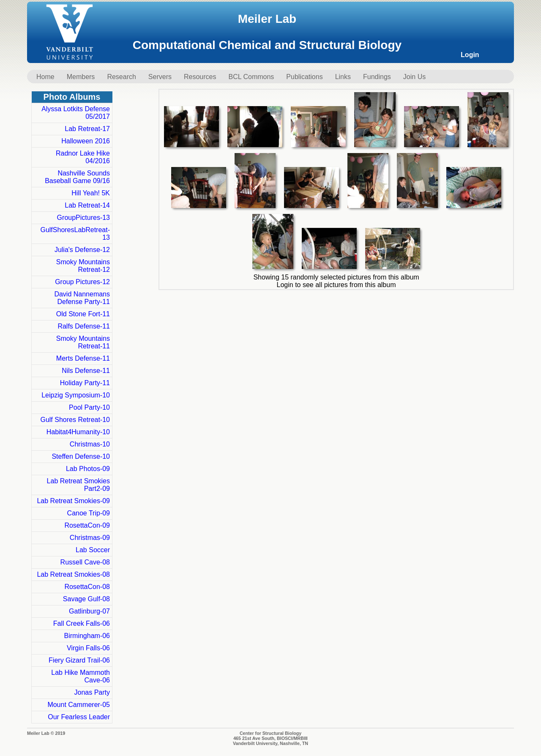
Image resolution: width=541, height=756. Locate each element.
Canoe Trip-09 (89, 513)
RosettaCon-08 (87, 587)
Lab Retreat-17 (87, 129)
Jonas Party (92, 692)
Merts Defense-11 (83, 358)
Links (343, 77)
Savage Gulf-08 (86, 599)
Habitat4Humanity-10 (78, 432)
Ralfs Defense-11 (84, 326)
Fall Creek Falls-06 (82, 623)
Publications (304, 77)
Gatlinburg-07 (89, 611)
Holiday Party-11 (85, 383)
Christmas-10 (90, 444)
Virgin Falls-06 (88, 648)
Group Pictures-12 (82, 282)
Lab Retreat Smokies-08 (73, 574)
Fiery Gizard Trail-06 (79, 660)
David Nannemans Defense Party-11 (82, 298)
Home (45, 77)
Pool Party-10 (89, 407)
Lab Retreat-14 (87, 205)
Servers (160, 77)
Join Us (414, 77)
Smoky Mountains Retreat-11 (83, 342)
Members (81, 77)
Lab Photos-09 (88, 469)
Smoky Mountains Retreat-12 (83, 266)
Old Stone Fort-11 (83, 314)
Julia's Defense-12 (82, 250)
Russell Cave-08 (85, 562)
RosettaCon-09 (87, 525)
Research (121, 77)
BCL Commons (251, 77)
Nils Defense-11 (86, 371)
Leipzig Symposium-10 (76, 395)
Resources (200, 77)
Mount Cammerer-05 (79, 705)
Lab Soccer (93, 550)
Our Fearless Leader (79, 717)
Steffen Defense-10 (81, 456)
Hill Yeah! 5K (91, 193)
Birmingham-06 (87, 636)
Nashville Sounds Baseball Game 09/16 (77, 177)
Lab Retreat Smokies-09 (73, 501)
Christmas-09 (90, 538)
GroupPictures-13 (83, 218)
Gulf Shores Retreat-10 (75, 420)
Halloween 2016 (86, 141)
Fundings (377, 77)
